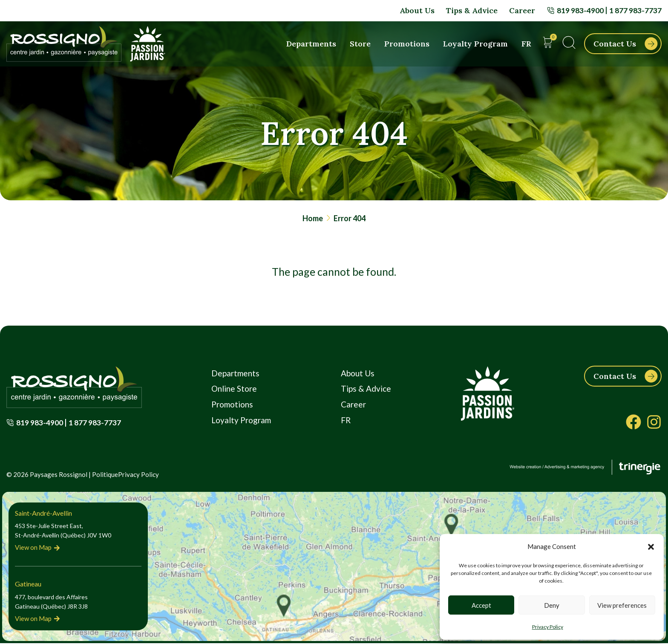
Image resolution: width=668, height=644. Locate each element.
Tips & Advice (471, 10)
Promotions (407, 44)
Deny (552, 605)
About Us (417, 10)
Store (360, 44)
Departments (311, 44)
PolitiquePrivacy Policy (125, 475)
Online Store (235, 390)
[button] (651, 547)
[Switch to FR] (526, 44)
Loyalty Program (475, 44)
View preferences (622, 605)
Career (522, 10)
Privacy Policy (548, 627)
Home (313, 218)
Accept (481, 605)
